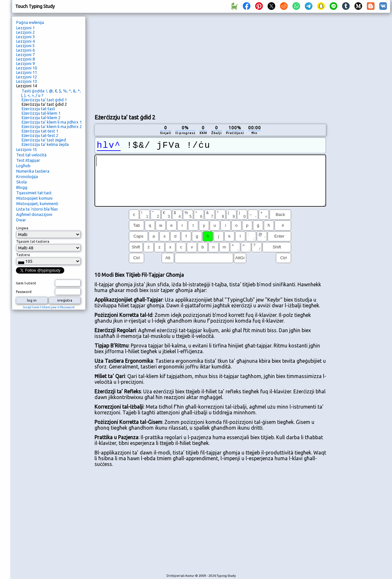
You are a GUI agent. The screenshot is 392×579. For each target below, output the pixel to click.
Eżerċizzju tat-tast (38, 109)
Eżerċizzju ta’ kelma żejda (45, 144)
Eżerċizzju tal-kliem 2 (41, 118)
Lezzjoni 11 (27, 72)
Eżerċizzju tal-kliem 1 (41, 113)
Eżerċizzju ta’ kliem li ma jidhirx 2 (52, 126)
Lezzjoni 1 (25, 28)
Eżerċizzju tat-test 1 (40, 131)
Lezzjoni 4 (25, 41)
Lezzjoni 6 (25, 50)
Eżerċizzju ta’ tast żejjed (44, 140)
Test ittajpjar (28, 160)
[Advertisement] (149, 62)
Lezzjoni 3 (25, 37)
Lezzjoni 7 (25, 54)
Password (24, 292)
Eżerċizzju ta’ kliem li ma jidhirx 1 (52, 122)
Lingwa (22, 228)
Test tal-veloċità (31, 155)
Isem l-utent (26, 283)
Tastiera (23, 255)
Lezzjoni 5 (25, 46)
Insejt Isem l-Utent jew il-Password (49, 307)
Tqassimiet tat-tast (34, 193)
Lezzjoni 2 (25, 32)
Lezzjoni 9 (25, 63)
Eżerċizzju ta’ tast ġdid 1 (44, 100)
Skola (21, 182)
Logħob (23, 166)
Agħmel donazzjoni (34, 214)
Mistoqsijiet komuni (34, 198)
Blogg (22, 187)
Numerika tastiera (33, 171)
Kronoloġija (27, 176)
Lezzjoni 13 (27, 81)
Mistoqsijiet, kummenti (37, 204)
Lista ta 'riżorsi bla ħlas (37, 209)
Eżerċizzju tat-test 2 (40, 135)
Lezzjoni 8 (25, 59)
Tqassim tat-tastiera (33, 241)
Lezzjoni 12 (27, 77)
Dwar (21, 220)
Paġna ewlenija (30, 22)
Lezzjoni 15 (27, 149)
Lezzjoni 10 (27, 68)
